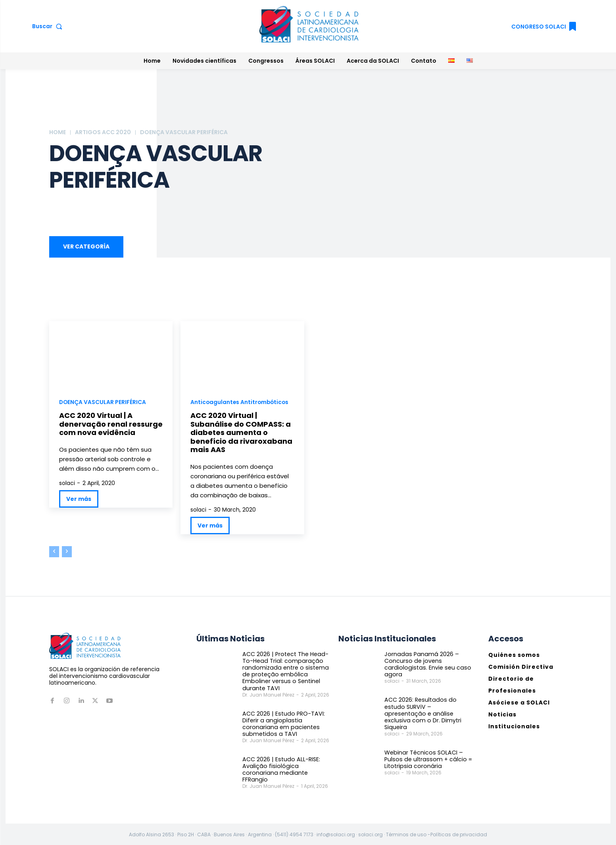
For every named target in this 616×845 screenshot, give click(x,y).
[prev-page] (54, 552)
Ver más (79, 499)
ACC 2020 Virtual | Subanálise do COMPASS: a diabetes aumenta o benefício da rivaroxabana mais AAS (241, 433)
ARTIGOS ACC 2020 (103, 132)
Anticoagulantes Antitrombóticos (241, 402)
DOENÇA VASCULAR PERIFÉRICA (103, 402)
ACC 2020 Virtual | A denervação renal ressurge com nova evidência (111, 424)
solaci (67, 483)
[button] (49, 26)
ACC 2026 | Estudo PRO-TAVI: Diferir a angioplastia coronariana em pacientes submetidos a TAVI (282, 723)
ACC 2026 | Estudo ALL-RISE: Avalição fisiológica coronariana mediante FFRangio (280, 768)
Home (58, 132)
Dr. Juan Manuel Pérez (268, 694)
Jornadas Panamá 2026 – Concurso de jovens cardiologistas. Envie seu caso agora (425, 664)
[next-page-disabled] (67, 552)
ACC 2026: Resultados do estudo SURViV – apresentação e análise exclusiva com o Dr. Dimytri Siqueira (427, 710)
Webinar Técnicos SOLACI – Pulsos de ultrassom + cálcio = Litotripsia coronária (426, 752)
